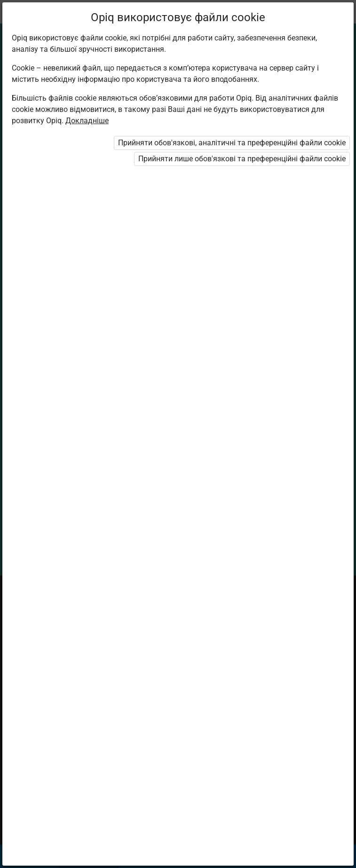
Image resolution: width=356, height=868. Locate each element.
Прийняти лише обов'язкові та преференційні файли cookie (242, 159)
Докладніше (87, 121)
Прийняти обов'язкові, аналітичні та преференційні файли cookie (232, 143)
